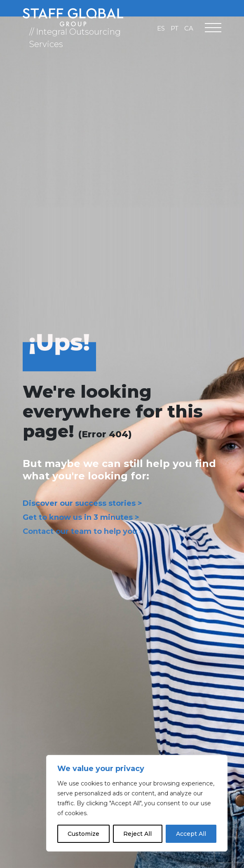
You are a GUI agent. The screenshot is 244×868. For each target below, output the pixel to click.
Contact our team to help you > (83, 531)
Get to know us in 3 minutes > (81, 517)
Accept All (191, 834)
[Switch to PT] (175, 28)
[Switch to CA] (189, 28)
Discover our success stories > (82, 503)
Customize (83, 834)
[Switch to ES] (161, 28)
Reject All (137, 834)
